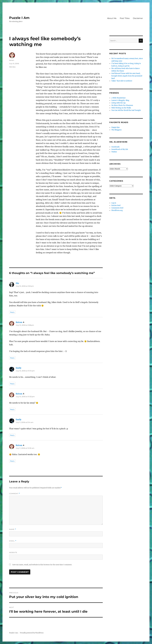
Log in (114, 203)
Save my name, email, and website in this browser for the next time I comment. (42, 565)
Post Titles (125, 18)
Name (13, 529)
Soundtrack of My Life (120, 149)
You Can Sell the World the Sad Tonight (126, 110)
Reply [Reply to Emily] (12, 384)
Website (13, 552)
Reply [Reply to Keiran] (12, 358)
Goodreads (115, 147)
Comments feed (117, 208)
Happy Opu (115, 127)
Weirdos (12, 67)
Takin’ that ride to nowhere (122, 81)
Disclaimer (138, 18)
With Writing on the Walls (121, 108)
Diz (17, 283)
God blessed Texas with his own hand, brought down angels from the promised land (127, 76)
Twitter (114, 152)
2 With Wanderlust (118, 98)
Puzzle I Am (19, 18)
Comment (15, 494)
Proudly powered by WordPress (32, 633)
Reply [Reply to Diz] (12, 312)
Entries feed (116, 205)
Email (13, 541)
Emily (19, 368)
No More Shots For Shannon (122, 105)
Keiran (12, 60)
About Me (112, 18)
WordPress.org (117, 210)
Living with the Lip (118, 103)
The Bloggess (116, 130)
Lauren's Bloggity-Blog (120, 100)
